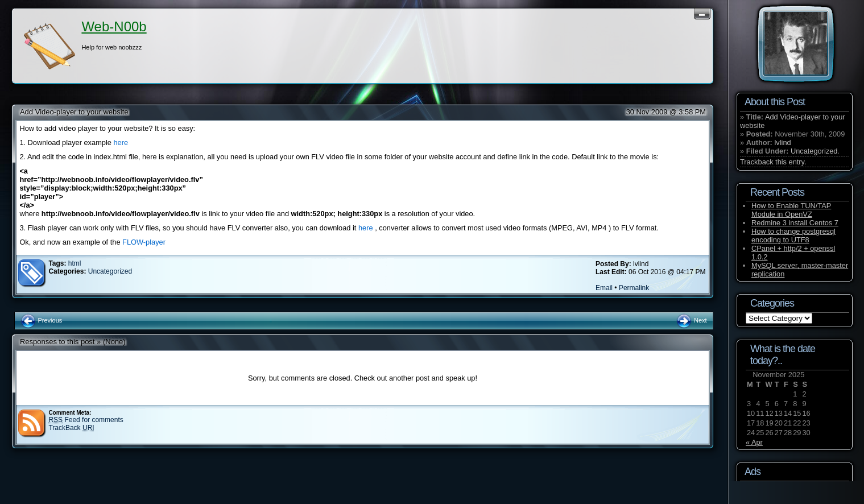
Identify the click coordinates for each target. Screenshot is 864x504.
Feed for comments (86, 420)
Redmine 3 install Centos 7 (795, 223)
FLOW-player (144, 242)
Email (604, 288)
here (121, 142)
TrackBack (71, 428)
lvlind (782, 142)
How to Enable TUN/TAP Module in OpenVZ (791, 210)
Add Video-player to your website (74, 112)
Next (691, 320)
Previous (41, 320)
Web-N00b (114, 26)
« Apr (754, 442)
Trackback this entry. (773, 162)
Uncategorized (110, 271)
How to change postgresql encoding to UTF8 (793, 236)
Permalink (634, 288)
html (75, 263)
